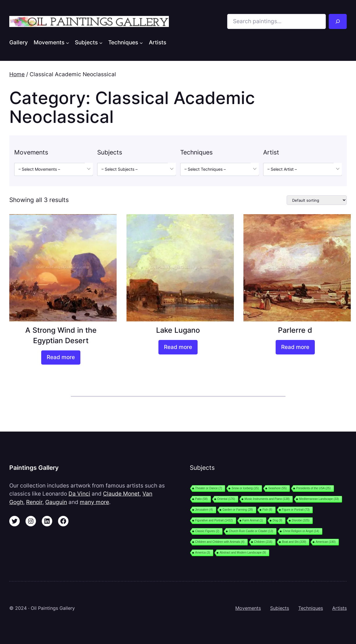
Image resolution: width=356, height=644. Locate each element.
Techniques (311, 608)
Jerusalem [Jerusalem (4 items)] (204, 510)
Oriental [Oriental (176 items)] (226, 499)
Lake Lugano (178, 330)
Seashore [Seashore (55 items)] (278, 488)
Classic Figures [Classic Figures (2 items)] (207, 531)
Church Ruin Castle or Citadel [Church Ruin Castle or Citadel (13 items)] (251, 531)
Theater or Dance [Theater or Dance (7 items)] (209, 488)
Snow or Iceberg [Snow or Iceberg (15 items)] (245, 488)
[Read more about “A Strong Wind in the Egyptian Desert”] (61, 358)
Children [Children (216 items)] (263, 542)
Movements (248, 608)
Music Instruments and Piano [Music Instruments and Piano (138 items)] (267, 499)
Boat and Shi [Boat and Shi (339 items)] (294, 542)
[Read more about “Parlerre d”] (295, 347)
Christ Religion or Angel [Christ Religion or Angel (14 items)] (301, 531)
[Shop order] (317, 200)
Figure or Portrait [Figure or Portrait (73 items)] (296, 510)
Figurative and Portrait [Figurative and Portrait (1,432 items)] (214, 520)
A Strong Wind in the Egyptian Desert (61, 335)
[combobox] (54, 169)
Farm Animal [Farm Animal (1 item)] (253, 520)
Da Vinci (79, 494)
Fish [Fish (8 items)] (268, 510)
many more (94, 502)
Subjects (280, 608)
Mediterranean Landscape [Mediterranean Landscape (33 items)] (319, 499)
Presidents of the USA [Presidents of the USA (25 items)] (313, 488)
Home (17, 74)
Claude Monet (121, 494)
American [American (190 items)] (326, 542)
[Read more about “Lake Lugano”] (178, 347)
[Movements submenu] (67, 42)
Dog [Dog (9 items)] (278, 520)
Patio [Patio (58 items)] (202, 499)
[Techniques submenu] (141, 42)
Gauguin (56, 502)
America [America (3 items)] (203, 553)
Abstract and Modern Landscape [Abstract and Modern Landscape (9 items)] (243, 553)
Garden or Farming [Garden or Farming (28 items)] (238, 510)
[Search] (338, 21)
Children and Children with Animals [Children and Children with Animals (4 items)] (220, 542)
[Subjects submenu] (101, 42)
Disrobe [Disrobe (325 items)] (301, 520)
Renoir (34, 502)
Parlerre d (295, 330)
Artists (339, 608)
